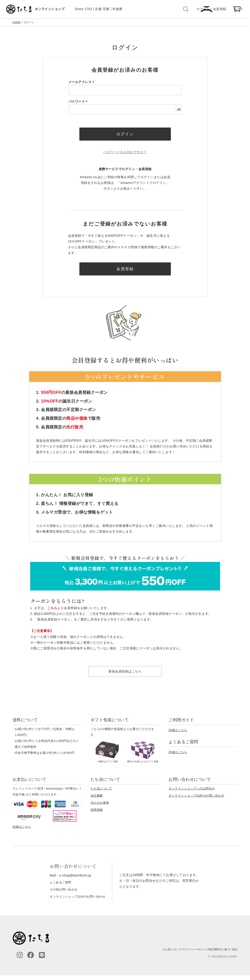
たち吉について (101, 794)
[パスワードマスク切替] (179, 112)
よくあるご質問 (59, 887)
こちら (52, 613)
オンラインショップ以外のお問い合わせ (196, 801)
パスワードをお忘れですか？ (125, 156)
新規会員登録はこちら (125, 676)
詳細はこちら (178, 735)
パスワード (79, 104)
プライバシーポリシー (191, 954)
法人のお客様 (100, 808)
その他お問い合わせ (63, 894)
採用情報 (97, 815)
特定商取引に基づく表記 (222, 954)
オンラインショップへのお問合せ (192, 794)
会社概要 (97, 801)
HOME (17, 25)
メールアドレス (82, 85)
